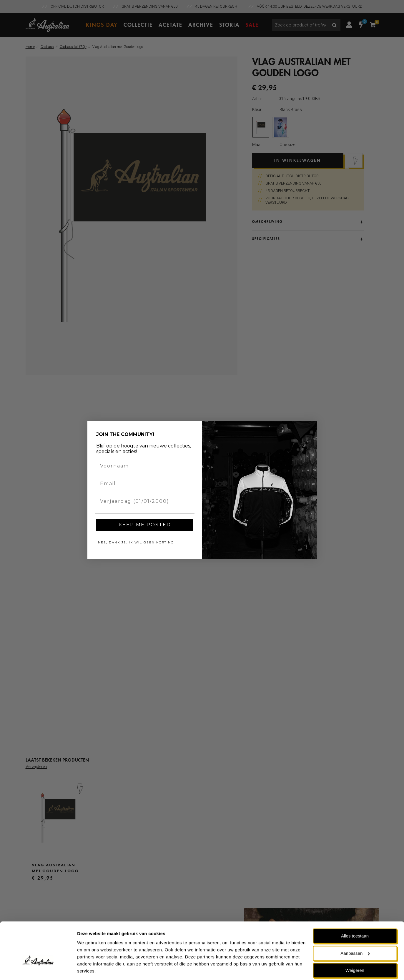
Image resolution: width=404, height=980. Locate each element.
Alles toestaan (355, 917)
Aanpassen (355, 934)
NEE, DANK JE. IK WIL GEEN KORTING (136, 542)
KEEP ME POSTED (145, 525)
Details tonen (91, 968)
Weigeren (355, 952)
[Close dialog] (310, 427)
